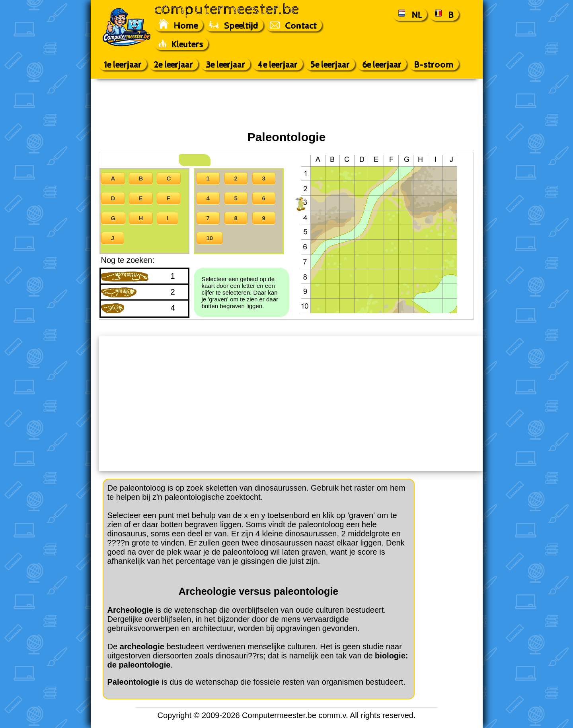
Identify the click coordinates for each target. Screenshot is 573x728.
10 (210, 238)
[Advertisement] (286, 105)
